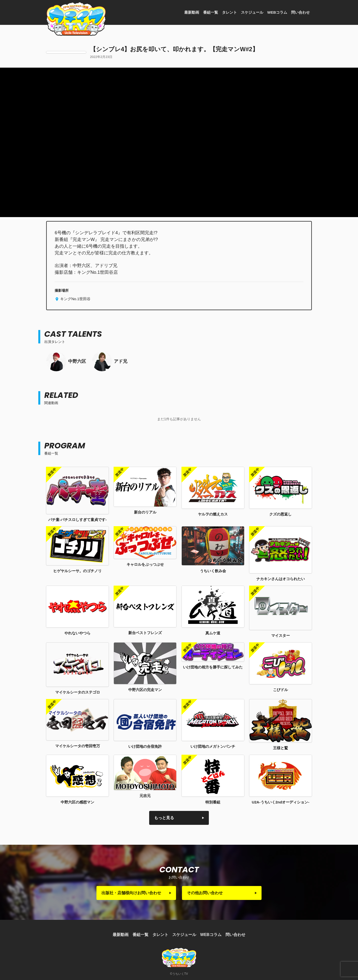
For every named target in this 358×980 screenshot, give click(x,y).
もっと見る (164, 818)
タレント (229, 12)
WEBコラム (277, 12)
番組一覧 (211, 12)
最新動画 (192, 12)
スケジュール (252, 12)
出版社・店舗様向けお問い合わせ (131, 893)
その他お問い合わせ (205, 893)
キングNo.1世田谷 (75, 299)
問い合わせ (300, 12)
